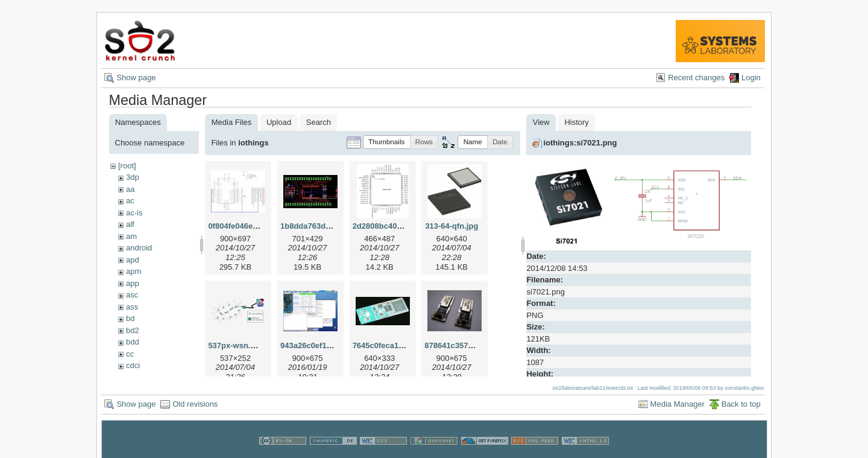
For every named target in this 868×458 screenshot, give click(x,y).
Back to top (741, 403)
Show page (136, 78)
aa (130, 189)
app (133, 283)
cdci (133, 365)
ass (132, 307)
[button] (387, 142)
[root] (127, 166)
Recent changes (696, 78)
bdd (133, 342)
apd (133, 260)
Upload (279, 122)
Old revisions (195, 403)
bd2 (133, 330)
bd (130, 318)
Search (319, 122)
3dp (133, 177)
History (576, 122)
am (131, 236)
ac (130, 201)
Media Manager (678, 403)
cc (130, 354)
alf (130, 224)
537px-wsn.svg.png (244, 345)
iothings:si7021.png (580, 143)
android (139, 248)
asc (132, 295)
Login (751, 78)
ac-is (134, 213)
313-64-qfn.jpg (451, 226)
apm (134, 271)
